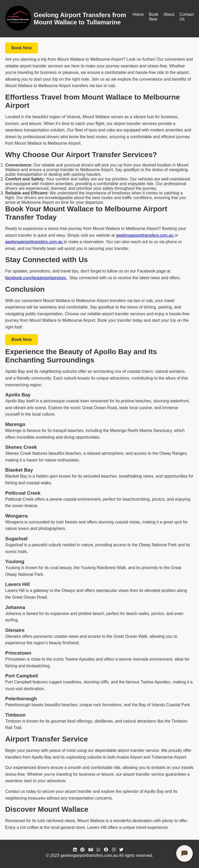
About (169, 14)
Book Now (154, 17)
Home (138, 14)
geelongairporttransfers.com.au (145, 235)
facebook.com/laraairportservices (36, 278)
